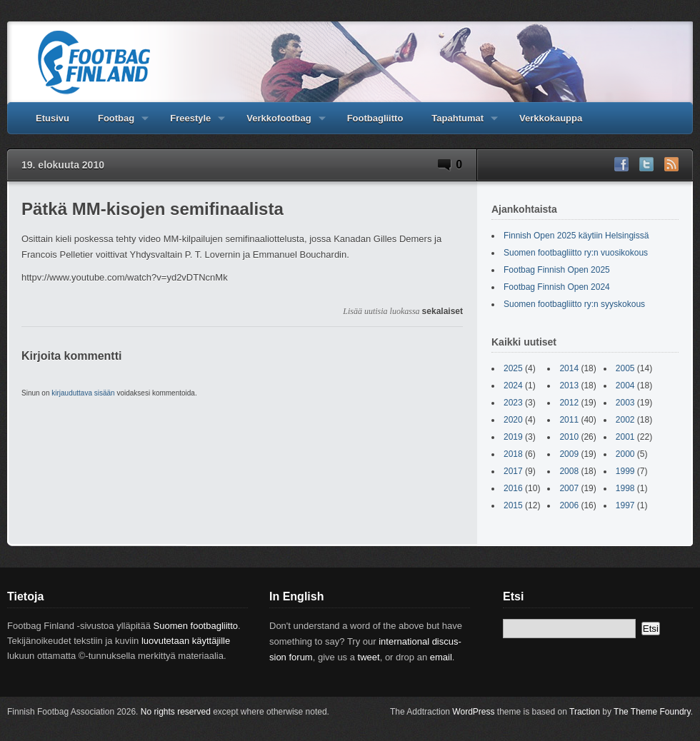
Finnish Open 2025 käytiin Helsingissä (576, 236)
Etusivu (52, 118)
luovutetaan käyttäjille (186, 641)
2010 (569, 437)
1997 (625, 505)
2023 (513, 403)
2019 (513, 437)
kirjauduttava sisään (83, 393)
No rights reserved (176, 712)
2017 (513, 471)
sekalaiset (442, 311)
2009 (569, 454)
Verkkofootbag (279, 123)
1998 (625, 488)
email (441, 657)
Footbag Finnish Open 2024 (557, 287)
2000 (625, 454)
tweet (369, 657)
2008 (569, 471)
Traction (585, 712)
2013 (569, 385)
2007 (569, 488)
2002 (625, 420)
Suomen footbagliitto (196, 626)
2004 (625, 385)
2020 (513, 420)
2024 (513, 385)
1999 (625, 471)
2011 (569, 420)
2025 (513, 368)
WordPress (473, 712)
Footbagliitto (375, 118)
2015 (513, 505)
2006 (569, 505)
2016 (513, 488)
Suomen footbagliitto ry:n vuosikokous (576, 253)
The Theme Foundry (652, 712)
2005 (625, 368)
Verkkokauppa (551, 118)
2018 (513, 454)
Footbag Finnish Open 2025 (557, 270)
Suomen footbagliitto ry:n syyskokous (574, 304)
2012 (569, 403)
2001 (625, 437)
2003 (625, 403)
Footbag (116, 123)
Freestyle (190, 123)
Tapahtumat (457, 123)
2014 (569, 368)
